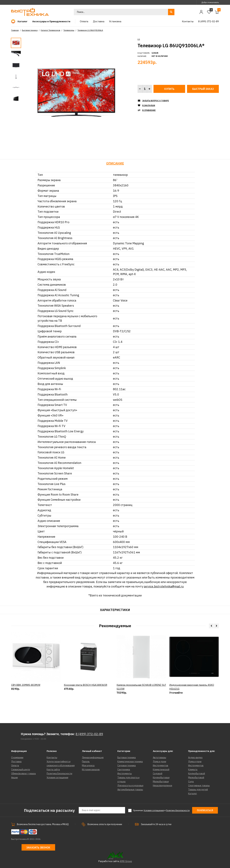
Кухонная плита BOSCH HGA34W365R (86, 685)
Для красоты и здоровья (130, 786)
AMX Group (126, 861)
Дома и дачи (159, 762)
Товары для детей (198, 790)
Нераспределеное (163, 786)
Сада (191, 782)
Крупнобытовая (161, 778)
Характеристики (115, 610)
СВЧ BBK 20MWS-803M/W (26, 685)
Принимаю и (161, 811)
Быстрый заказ (203, 89)
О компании (17, 758)
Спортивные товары (199, 786)
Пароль (86, 762)
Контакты (52, 758)
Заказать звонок (38, 848)
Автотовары (159, 758)
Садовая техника (127, 766)
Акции (14, 778)
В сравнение (149, 110)
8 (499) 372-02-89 (89, 734)
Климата (193, 770)
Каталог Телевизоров (50, 30)
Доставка (16, 762)
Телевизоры (69, 30)
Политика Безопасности (59, 774)
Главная (15, 30)
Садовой (158, 774)
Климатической (161, 770)
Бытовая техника (30, 30)
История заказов (91, 770)
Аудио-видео (195, 758)
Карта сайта (53, 770)
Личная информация (93, 758)
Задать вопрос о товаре (156, 101)
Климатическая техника (130, 762)
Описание (115, 163)
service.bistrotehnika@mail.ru (164, 586)
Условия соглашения (57, 778)
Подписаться (205, 810)
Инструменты (125, 774)
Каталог (193, 794)
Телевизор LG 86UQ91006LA (90, 30)
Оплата (15, 766)
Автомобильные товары (130, 790)
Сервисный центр (21, 770)
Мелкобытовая (161, 782)
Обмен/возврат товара (23, 774)
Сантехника (124, 770)
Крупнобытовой (197, 774)
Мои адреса (88, 766)
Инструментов (161, 766)
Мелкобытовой (196, 778)
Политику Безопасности (178, 810)
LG (139, 39)
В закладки (149, 105)
